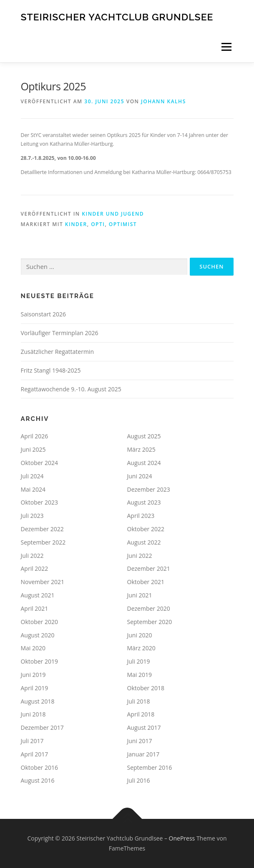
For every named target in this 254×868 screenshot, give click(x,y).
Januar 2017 (143, 754)
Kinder (76, 224)
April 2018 (141, 714)
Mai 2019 (140, 675)
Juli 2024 (32, 476)
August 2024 (144, 463)
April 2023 (141, 516)
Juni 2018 (33, 714)
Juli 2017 (32, 741)
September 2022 (43, 542)
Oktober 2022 (146, 529)
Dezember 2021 (149, 568)
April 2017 (35, 754)
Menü (226, 47)
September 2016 (150, 767)
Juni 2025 (33, 449)
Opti (98, 224)
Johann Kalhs (163, 101)
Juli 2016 (139, 780)
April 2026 (35, 436)
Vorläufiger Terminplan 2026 (60, 333)
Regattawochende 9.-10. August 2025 (71, 389)
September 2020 (150, 622)
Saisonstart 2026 (43, 314)
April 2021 (35, 608)
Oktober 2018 (146, 688)
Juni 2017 (140, 741)
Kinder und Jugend (113, 214)
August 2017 (144, 727)
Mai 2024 (33, 489)
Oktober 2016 (39, 767)
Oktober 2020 (39, 622)
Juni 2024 (140, 476)
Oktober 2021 (146, 582)
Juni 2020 (140, 635)
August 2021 (38, 595)
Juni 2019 (33, 675)
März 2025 (141, 449)
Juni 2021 (140, 595)
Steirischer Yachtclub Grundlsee (117, 16)
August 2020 (38, 635)
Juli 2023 (32, 516)
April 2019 (35, 688)
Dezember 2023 (149, 489)
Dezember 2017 (42, 727)
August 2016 (38, 780)
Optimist (123, 224)
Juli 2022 (32, 556)
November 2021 (43, 582)
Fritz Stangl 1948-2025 (51, 370)
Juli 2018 (139, 701)
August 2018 (38, 701)
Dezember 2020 (149, 608)
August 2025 (144, 436)
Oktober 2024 (39, 463)
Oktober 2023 (39, 502)
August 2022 (144, 542)
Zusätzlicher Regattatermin (57, 352)
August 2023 (144, 502)
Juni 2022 (140, 556)
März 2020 (141, 648)
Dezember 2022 (42, 529)
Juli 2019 (139, 661)
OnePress (182, 838)
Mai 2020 (33, 648)
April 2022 (35, 568)
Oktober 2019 (39, 661)
